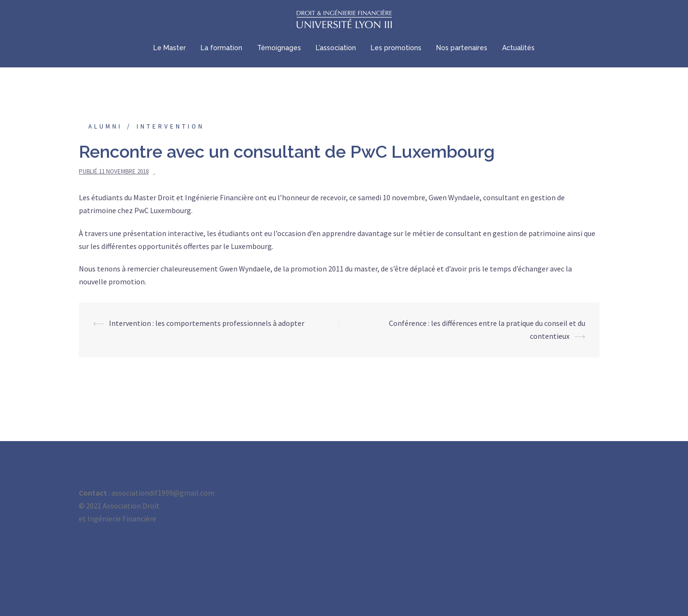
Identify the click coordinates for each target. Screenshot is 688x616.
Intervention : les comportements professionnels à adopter (207, 323)
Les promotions (396, 48)
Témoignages (279, 48)
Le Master (170, 48)
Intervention (171, 126)
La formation (221, 48)
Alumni (105, 126)
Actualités (518, 48)
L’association (336, 48)
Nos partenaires (462, 48)
